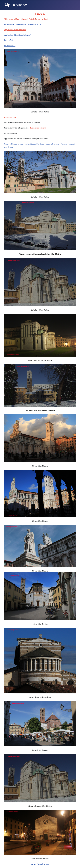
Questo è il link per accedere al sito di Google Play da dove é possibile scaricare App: (34, 144)
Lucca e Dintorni (10, 117)
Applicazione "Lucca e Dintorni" (15, 30)
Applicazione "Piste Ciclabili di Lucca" (17, 35)
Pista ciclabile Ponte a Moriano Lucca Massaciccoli (22, 24)
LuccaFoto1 (10, 46)
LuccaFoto (9, 40)
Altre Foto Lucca (40, 864)
